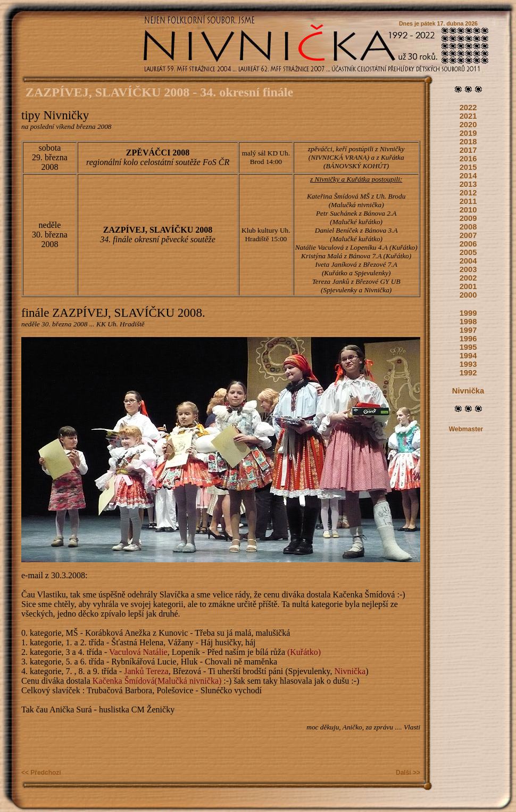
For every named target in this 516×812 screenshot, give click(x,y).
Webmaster (466, 429)
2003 (468, 269)
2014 (468, 176)
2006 (468, 244)
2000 (468, 295)
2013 (468, 184)
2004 (468, 261)
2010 (468, 210)
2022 (468, 108)
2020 (468, 125)
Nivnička (468, 391)
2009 (468, 218)
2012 (468, 193)
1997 (468, 330)
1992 (468, 373)
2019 (468, 133)
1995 (468, 347)
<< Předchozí (41, 773)
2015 (468, 167)
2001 (468, 286)
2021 (468, 116)
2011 (468, 201)
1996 (468, 339)
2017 (468, 150)
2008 (468, 227)
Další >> (408, 773)
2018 (468, 142)
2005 (468, 252)
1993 (468, 364)
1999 (468, 313)
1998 (468, 322)
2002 (468, 278)
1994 (468, 356)
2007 (468, 235)
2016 (468, 159)
